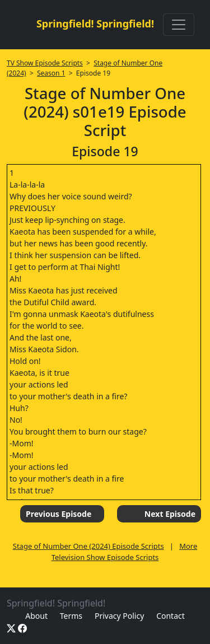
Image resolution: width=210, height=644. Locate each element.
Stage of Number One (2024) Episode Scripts (88, 546)
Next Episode (170, 514)
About (36, 616)
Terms (71, 616)
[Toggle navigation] (179, 25)
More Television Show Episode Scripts (125, 552)
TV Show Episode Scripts (45, 63)
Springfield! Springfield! (95, 24)
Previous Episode (59, 514)
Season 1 (51, 73)
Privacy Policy (119, 616)
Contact (171, 616)
